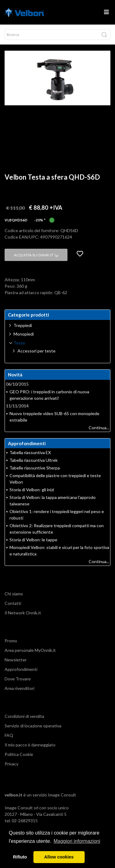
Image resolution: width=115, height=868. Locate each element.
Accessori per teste (36, 351)
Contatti (13, 603)
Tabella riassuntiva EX (30, 452)
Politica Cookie (19, 754)
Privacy (11, 764)
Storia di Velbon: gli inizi (32, 490)
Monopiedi (24, 334)
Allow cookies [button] (59, 857)
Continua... (99, 428)
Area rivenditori (19, 688)
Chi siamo (14, 594)
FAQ (9, 735)
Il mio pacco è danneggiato (30, 745)
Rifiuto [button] (20, 857)
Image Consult (62, 795)
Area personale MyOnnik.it (30, 650)
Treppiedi (23, 325)
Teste (19, 343)
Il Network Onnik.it (23, 613)
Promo (11, 641)
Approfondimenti (21, 669)
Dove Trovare (18, 679)
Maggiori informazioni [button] (77, 841)
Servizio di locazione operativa (33, 726)
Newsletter (16, 660)
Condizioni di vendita (24, 716)
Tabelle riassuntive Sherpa (35, 468)
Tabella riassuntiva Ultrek (34, 460)
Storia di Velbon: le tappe (33, 540)
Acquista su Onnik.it (36, 255)
